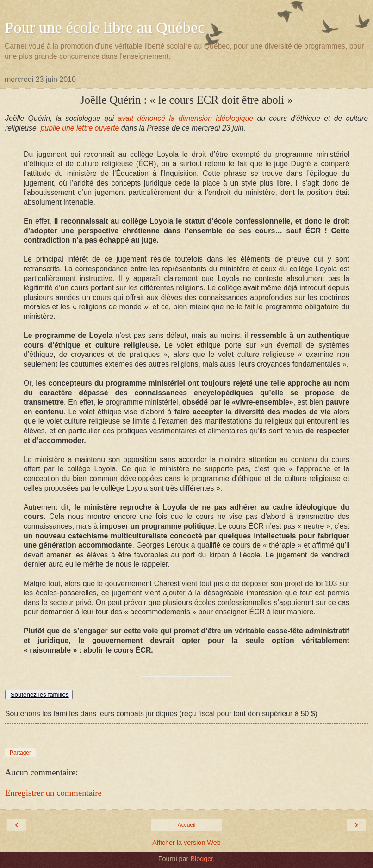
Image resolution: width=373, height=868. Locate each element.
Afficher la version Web (186, 843)
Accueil (187, 825)
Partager (20, 753)
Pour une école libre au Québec (105, 27)
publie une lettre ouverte (79, 128)
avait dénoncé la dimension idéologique (188, 118)
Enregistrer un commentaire (53, 793)
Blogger (202, 859)
